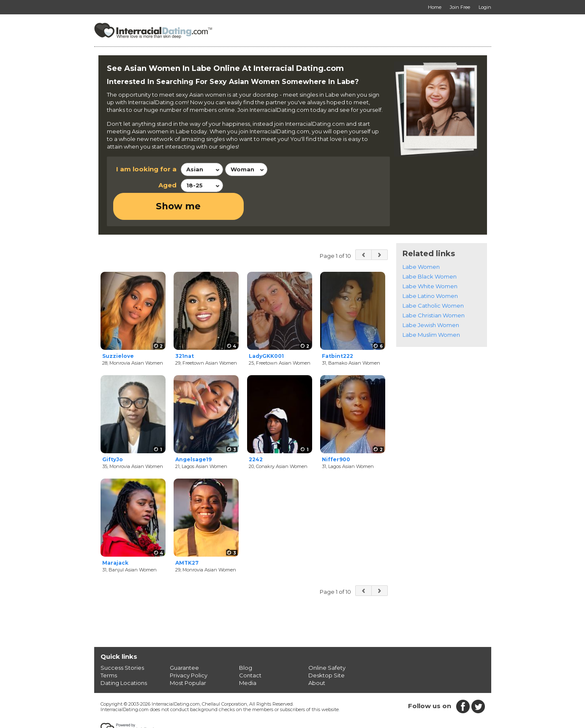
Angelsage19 (193, 433)
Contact (250, 648)
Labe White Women (430, 259)
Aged (167, 185)
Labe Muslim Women (431, 308)
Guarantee (184, 641)
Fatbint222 (337, 329)
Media (248, 656)
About (317, 656)
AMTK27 (187, 536)
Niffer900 (336, 433)
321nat (185, 329)
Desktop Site (327, 648)
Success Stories (122, 641)
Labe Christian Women (434, 288)
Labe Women (421, 240)
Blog (246, 641)
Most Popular (188, 656)
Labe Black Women (430, 249)
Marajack (115, 536)
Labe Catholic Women (433, 279)
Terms (109, 648)
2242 (256, 433)
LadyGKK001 (266, 329)
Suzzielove (118, 329)
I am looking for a (146, 169)
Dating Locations (124, 656)
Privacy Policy (189, 648)
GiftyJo (113, 433)
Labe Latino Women (430, 269)
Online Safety (327, 641)
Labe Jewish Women (431, 298)
